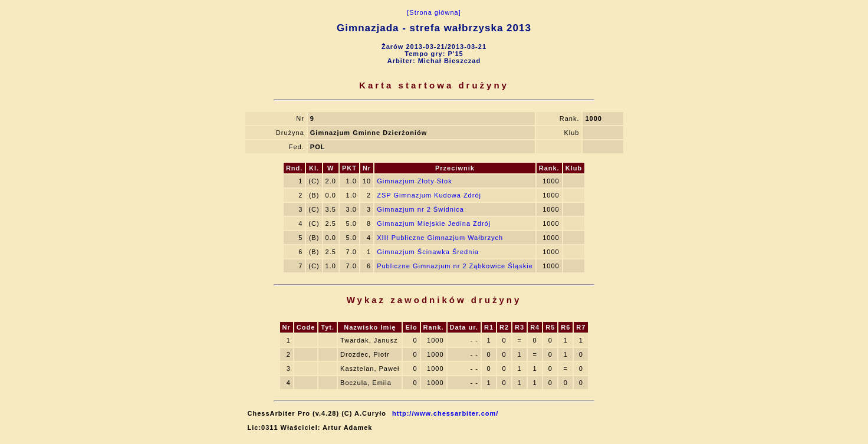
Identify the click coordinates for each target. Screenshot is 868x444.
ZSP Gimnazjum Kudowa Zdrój (429, 195)
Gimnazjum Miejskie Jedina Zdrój (434, 223)
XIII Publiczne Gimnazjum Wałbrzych (440, 238)
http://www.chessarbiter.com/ (445, 413)
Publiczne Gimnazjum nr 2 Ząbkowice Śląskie (455, 266)
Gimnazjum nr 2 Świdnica (420, 209)
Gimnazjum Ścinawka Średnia (428, 252)
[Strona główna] (434, 12)
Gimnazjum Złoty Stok (415, 181)
